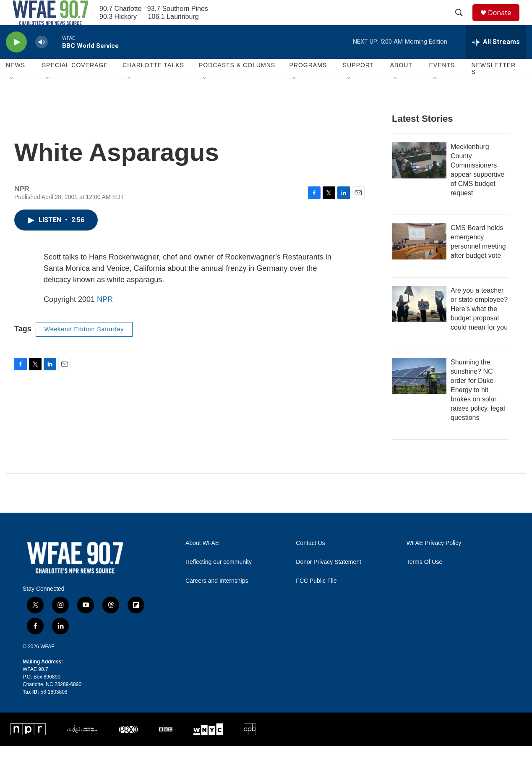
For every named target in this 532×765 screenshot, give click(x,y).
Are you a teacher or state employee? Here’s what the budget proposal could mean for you (479, 328)
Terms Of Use (425, 581)
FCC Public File (316, 600)
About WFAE (202, 562)
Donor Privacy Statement (329, 581)
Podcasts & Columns (237, 84)
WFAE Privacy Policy (434, 562)
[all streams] (496, 61)
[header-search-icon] (463, 22)
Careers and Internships (217, 600)
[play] (16, 61)
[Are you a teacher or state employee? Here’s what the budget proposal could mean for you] (419, 323)
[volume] (42, 61)
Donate (505, 22)
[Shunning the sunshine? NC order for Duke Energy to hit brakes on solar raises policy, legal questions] (419, 395)
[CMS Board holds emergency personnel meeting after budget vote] (419, 260)
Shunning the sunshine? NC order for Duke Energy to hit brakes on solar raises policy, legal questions (478, 409)
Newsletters (493, 87)
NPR (105, 318)
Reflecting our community (219, 581)
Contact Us (310, 562)
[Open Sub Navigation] (12, 97)
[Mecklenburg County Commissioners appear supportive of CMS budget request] (419, 179)
